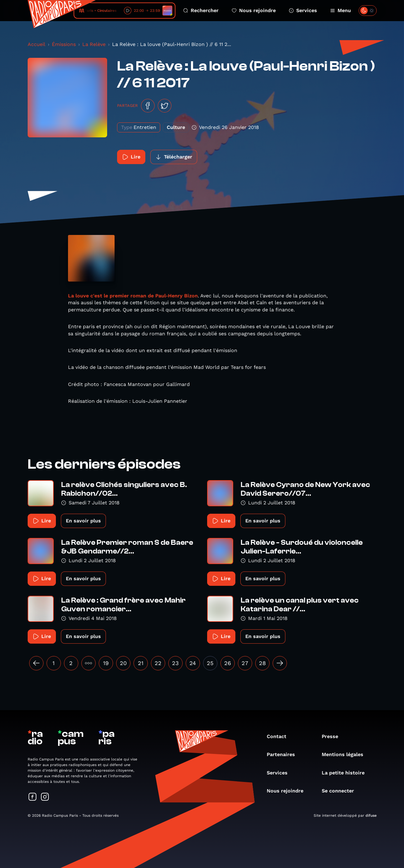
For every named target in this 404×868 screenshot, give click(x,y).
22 (158, 663)
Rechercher (201, 10)
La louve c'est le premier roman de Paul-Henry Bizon (133, 296)
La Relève (94, 44)
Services (303, 10)
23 (175, 663)
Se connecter (341, 791)
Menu (340, 10)
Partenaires (284, 754)
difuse (371, 815)
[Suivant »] (280, 663)
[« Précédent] (36, 663)
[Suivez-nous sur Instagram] (45, 797)
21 (141, 663)
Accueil (36, 44)
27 (245, 663)
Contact (280, 736)
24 (193, 663)
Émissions (64, 44)
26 (228, 663)
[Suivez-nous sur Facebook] (33, 797)
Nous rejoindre (254, 10)
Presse (333, 736)
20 (123, 663)
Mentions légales (346, 754)
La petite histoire (346, 773)
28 (262, 663)
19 (106, 663)
